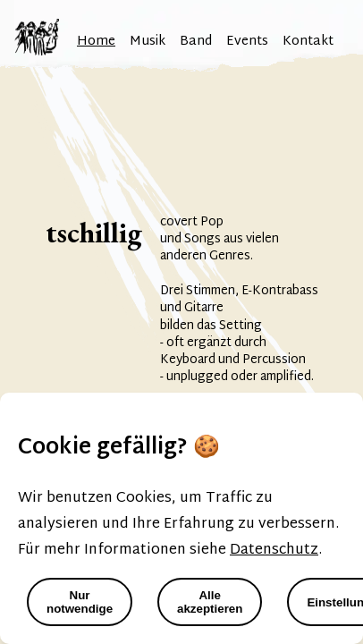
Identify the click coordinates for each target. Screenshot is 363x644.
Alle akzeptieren (210, 602)
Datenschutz (274, 551)
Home (96, 42)
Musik (148, 42)
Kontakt (308, 42)
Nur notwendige (80, 602)
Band (196, 42)
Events (247, 42)
